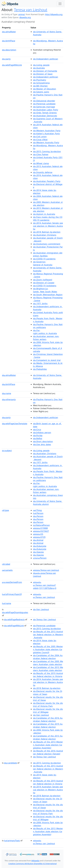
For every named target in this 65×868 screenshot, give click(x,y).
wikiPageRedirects (14, 620)
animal (21, 14)
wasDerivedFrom (12, 582)
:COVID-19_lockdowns (45, 286)
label (6, 564)
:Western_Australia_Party (46, 143)
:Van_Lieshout (41, 609)
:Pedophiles (40, 369)
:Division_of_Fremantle (45, 71)
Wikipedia (35, 861)
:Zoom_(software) (43, 280)
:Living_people (41, 65)
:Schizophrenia (41, 83)
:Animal (38, 540)
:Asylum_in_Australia (44, 214)
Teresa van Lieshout (31, 10)
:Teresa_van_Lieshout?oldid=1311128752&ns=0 (45, 585)
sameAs (7, 570)
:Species (38, 552)
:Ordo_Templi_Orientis (45, 113)
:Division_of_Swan (43, 74)
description (9, 50)
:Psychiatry (40, 80)
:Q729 (39, 537)
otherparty (9, 399)
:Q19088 (40, 528)
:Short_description (43, 441)
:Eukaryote (40, 546)
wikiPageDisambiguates (15, 612)
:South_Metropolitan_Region (48, 295)
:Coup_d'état (40, 140)
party (6, 59)
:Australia (39, 68)
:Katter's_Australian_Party (46, 134)
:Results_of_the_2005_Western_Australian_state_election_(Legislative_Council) (48, 649)
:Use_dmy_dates (42, 444)
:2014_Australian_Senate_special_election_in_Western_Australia (48, 226)
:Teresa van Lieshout (46, 570)
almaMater (9, 32)
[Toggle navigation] (60, 4)
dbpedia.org (25, 17)
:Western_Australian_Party (47, 131)
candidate (10, 763)
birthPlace (9, 41)
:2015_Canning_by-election (47, 151)
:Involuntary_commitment (47, 244)
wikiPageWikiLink (12, 65)
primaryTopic (12, 841)
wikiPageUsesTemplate (15, 424)
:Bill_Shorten (40, 86)
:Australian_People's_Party (47, 181)
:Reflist (38, 438)
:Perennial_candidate (44, 104)
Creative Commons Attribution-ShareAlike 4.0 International (32, 864)
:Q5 (38, 534)
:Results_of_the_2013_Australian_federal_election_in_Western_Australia (48, 635)
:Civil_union (40, 137)
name (6, 393)
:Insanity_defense (43, 172)
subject (7, 451)
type (5, 510)
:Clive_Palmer (41, 154)
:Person (38, 513)
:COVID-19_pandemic (44, 259)
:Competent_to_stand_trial (47, 360)
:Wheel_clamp (41, 163)
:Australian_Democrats (45, 116)
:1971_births (40, 304)
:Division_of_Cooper (44, 283)
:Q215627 (41, 531)
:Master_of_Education (45, 89)
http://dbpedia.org (54, 14)
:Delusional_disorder (44, 101)
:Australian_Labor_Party (46, 110)
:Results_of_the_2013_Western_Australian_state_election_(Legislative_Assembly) (48, 745)
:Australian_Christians (45, 235)
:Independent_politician (46, 59)
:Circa (37, 430)
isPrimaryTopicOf (12, 594)
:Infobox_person (42, 433)
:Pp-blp (38, 435)
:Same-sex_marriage (44, 107)
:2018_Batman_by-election (47, 232)
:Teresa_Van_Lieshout (44, 620)
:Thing (37, 510)
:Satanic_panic (41, 92)
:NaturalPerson (41, 525)
